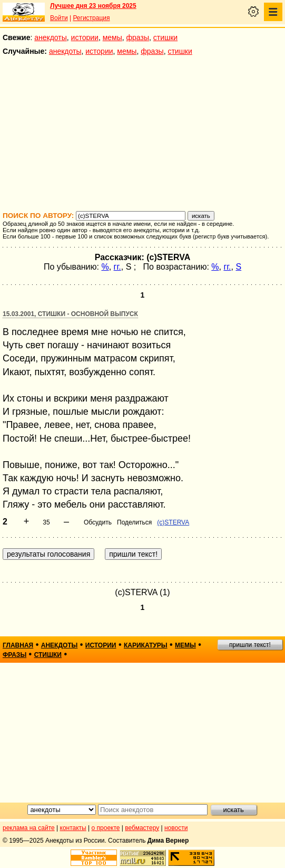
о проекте (106, 828)
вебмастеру (142, 828)
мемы (112, 37)
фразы (138, 37)
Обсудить (98, 522)
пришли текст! (250, 645)
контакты (73, 828)
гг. (117, 267)
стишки (165, 37)
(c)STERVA (173, 522)
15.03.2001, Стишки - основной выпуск (70, 314)
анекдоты (51, 37)
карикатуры (146, 645)
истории (85, 37)
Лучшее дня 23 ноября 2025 (93, 6)
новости (176, 828)
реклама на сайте (29, 828)
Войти (59, 18)
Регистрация (91, 18)
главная (18, 645)
